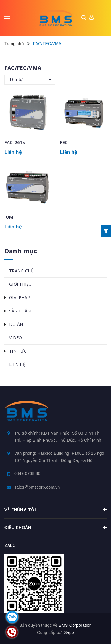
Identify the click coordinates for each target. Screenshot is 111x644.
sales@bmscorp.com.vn (37, 487)
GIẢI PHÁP (20, 297)
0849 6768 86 (27, 473)
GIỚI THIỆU (21, 284)
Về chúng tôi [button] (55, 510)
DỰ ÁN (16, 324)
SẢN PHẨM (20, 311)
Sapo (69, 632)
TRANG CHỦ (21, 271)
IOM (9, 217)
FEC (64, 142)
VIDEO (16, 338)
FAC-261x (15, 142)
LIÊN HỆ (17, 364)
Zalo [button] (10, 545)
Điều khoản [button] (55, 528)
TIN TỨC (18, 351)
